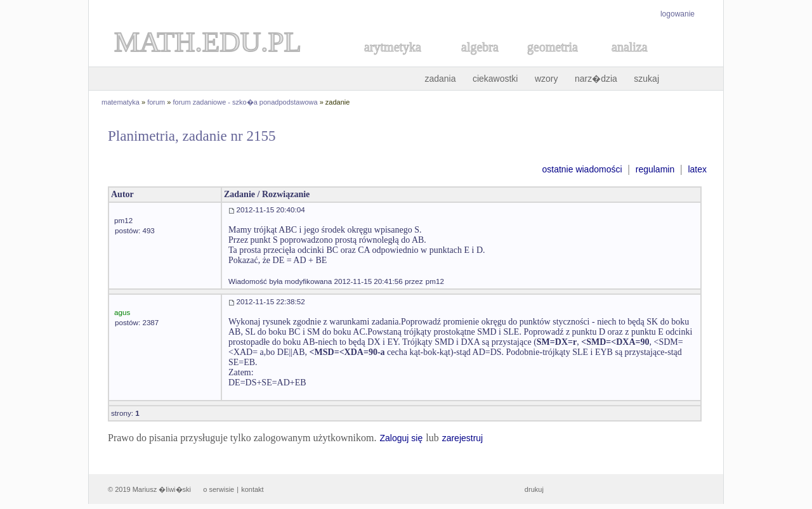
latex (697, 169)
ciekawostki (495, 79)
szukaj (646, 79)
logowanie (678, 14)
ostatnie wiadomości (582, 169)
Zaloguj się (401, 438)
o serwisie (219, 489)
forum (156, 102)
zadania (440, 79)
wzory (547, 79)
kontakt (252, 489)
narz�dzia (596, 79)
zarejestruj (463, 438)
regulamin (655, 169)
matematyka (121, 102)
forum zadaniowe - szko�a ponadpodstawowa (246, 102)
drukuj (534, 489)
